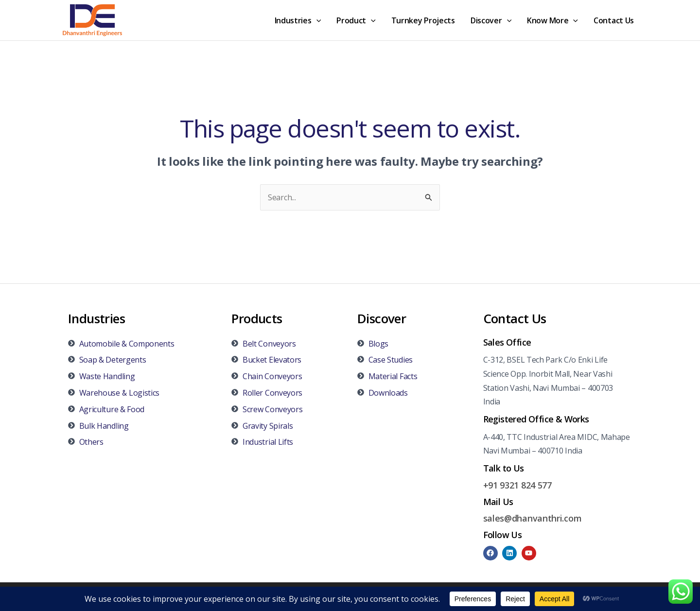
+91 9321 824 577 (517, 485)
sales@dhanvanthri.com (533, 518)
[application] (316, 20)
